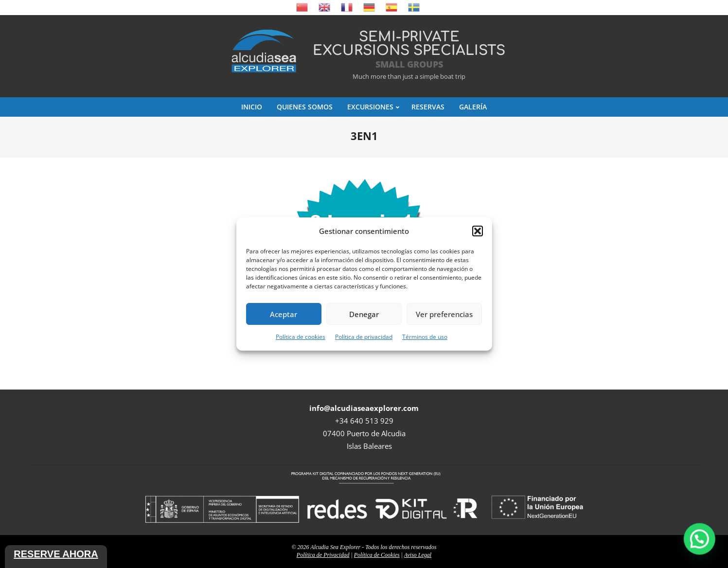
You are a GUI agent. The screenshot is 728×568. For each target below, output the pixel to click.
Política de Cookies (377, 555)
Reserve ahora (56, 554)
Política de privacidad (364, 337)
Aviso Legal (418, 555)
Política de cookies (301, 337)
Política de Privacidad (323, 555)
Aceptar (284, 314)
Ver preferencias (444, 314)
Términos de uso (425, 337)
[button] (478, 231)
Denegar (364, 314)
